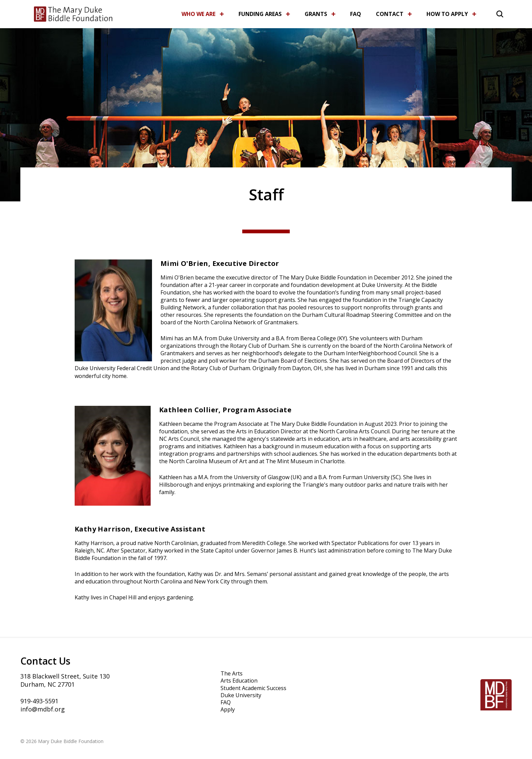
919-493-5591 (39, 701)
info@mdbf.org (43, 709)
